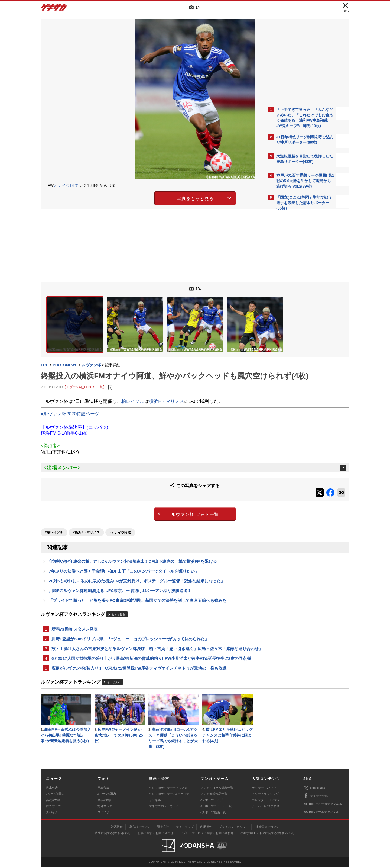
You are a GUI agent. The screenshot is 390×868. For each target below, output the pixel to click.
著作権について (140, 828)
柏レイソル (133, 393)
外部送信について (267, 828)
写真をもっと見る (148, 197)
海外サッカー (55, 807)
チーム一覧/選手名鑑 (266, 807)
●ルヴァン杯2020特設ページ (70, 406)
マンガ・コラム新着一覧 (217, 789)
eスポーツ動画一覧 (213, 813)
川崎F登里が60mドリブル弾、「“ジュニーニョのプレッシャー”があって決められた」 (130, 630)
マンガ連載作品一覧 (214, 795)
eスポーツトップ (212, 801)
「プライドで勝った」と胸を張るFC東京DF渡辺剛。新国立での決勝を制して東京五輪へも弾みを (138, 590)
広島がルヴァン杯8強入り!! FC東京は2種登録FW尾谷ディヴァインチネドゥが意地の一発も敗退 (139, 667)
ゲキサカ (54, 9)
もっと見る (118, 604)
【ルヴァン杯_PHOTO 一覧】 (84, 379)
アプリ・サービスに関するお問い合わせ (207, 834)
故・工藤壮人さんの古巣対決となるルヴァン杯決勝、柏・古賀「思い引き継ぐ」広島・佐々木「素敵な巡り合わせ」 (153, 643)
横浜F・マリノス (166, 393)
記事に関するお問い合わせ (155, 834)
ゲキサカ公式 (316, 797)
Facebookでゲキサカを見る (299, 307)
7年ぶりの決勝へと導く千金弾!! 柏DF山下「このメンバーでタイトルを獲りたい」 (124, 559)
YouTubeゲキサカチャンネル (168, 789)
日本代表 (52, 789)
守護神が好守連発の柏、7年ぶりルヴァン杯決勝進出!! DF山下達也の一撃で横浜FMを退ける (133, 549)
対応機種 (117, 828)
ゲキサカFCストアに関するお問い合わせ (268, 834)
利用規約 (206, 828)
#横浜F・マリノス (86, 519)
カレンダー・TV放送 (266, 801)
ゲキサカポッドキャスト (165, 807)
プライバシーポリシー (234, 828)
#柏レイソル (54, 519)
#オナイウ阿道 (120, 519)
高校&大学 (53, 801)
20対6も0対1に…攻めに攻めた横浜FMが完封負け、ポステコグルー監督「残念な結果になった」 (137, 569)
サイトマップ (185, 828)
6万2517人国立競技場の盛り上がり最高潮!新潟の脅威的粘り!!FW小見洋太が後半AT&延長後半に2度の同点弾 (151, 656)
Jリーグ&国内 (55, 795)
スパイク (52, 813)
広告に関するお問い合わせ (113, 834)
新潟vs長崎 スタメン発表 (75, 619)
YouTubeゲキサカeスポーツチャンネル (169, 798)
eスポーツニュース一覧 (216, 807)
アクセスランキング (265, 795)
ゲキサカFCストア (264, 789)
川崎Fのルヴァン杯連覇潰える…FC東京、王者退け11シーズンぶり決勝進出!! (120, 580)
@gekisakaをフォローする (298, 295)
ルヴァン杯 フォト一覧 (147, 503)
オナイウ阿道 (66, 185)
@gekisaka (314, 789)
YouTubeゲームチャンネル (321, 813)
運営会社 (163, 828)
